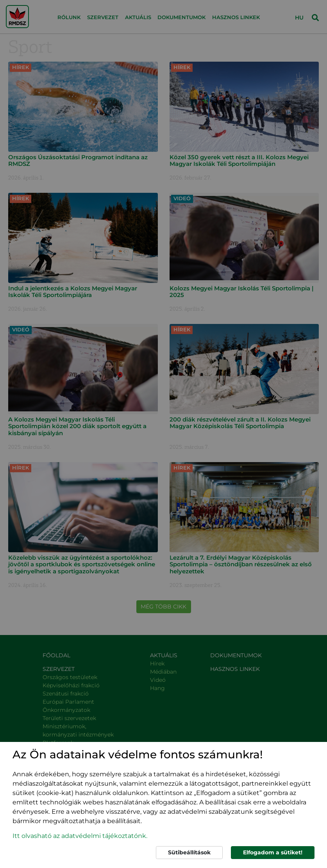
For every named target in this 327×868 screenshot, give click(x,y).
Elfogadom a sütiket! (273, 852)
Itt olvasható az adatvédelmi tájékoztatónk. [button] (80, 836)
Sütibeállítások (189, 852)
